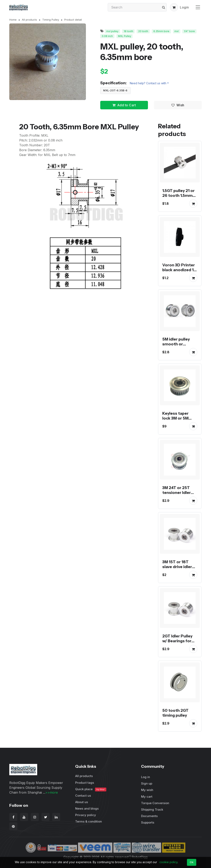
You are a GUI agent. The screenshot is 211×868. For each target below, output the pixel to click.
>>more (52, 792)
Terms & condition (89, 821)
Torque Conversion (155, 803)
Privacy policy (86, 815)
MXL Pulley (125, 36)
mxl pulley (112, 31)
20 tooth (143, 31)
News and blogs (87, 808)
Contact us (83, 796)
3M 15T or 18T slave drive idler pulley (177, 567)
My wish (147, 790)
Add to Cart (124, 105)
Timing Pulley (51, 20)
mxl (177, 31)
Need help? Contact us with (148, 83)
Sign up (147, 783)
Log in (146, 777)
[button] (174, 7)
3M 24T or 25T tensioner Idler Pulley (177, 493)
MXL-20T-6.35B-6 (115, 90)
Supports (148, 822)
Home (13, 20)
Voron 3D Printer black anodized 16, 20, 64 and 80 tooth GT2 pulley (180, 272)
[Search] (137, 7)
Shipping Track (152, 809)
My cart (147, 797)
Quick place (91, 789)
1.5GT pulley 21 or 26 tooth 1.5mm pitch (178, 196)
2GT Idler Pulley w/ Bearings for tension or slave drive (178, 643)
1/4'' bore (189, 31)
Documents (149, 816)
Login (184, 7)
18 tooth (128, 31)
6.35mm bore (161, 31)
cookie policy (168, 862)
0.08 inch (107, 36)
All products (29, 20)
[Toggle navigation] (198, 7)
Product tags (85, 783)
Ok (192, 862)
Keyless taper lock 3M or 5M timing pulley (175, 418)
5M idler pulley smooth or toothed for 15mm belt (176, 346)
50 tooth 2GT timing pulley (175, 713)
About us (82, 802)
